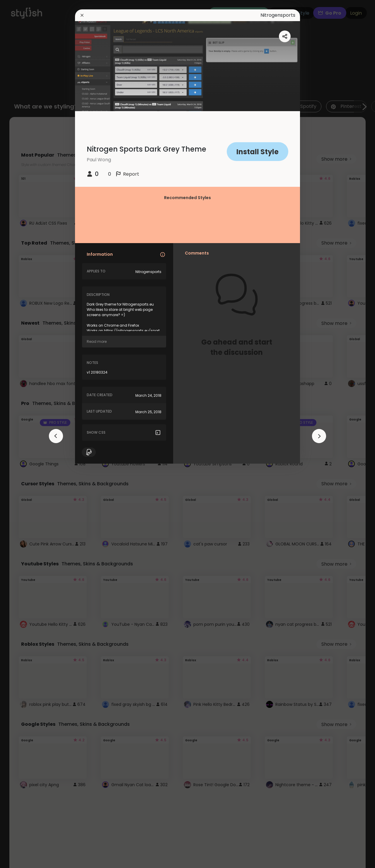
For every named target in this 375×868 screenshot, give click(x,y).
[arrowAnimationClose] (56, 436)
